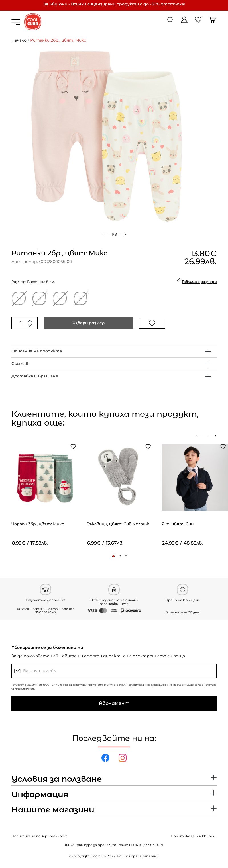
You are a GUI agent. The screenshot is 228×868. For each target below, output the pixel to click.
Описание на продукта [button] (37, 351)
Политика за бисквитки (194, 836)
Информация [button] (40, 795)
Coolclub (98, 856)
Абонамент (114, 703)
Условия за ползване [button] (57, 779)
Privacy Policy (86, 685)
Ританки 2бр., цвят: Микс (58, 40)
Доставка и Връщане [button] (35, 376)
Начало (19, 40)
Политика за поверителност (39, 836)
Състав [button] (20, 364)
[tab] (114, 351)
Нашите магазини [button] (53, 810)
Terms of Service (106, 685)
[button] (113, 556)
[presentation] (201, 436)
